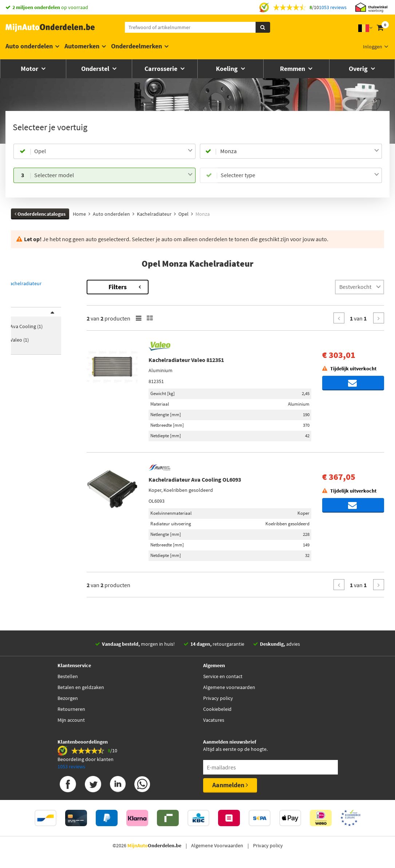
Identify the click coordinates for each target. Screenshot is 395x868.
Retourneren (71, 709)
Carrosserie (162, 69)
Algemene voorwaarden (229, 687)
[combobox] (113, 151)
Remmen (293, 69)
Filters (151, 287)
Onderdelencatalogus (40, 214)
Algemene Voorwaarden (217, 845)
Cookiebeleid (217, 709)
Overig (359, 69)
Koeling (228, 69)
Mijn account (71, 720)
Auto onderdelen (29, 46)
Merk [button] (24, 316)
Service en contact (223, 676)
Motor (30, 69)
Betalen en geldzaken (81, 687)
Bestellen (68, 676)
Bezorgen (68, 698)
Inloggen (373, 47)
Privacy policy (218, 698)
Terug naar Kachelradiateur (42, 283)
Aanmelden (230, 785)
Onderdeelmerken (137, 46)
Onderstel (96, 69)
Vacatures (214, 720)
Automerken (82, 46)
